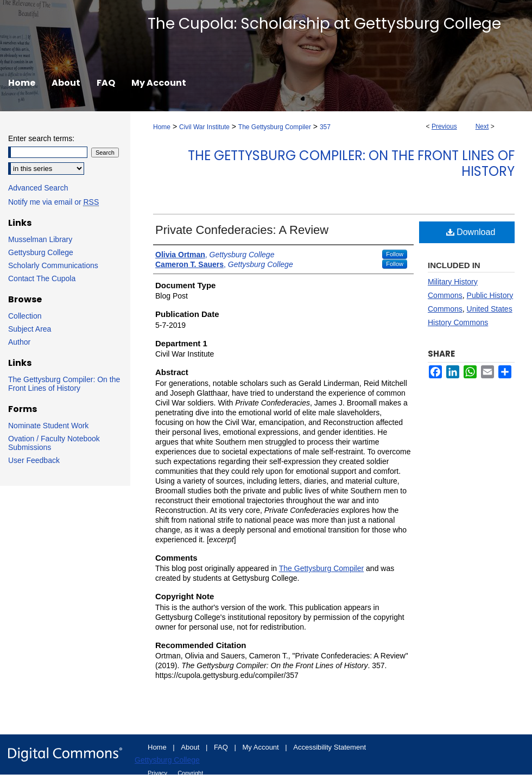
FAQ (222, 747)
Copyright (190, 773)
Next (482, 126)
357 (325, 127)
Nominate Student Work (48, 426)
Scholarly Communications (53, 265)
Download (471, 232)
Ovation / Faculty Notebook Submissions (54, 443)
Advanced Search (38, 188)
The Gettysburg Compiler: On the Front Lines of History (351, 163)
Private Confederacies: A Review (242, 230)
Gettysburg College (41, 252)
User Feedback (34, 460)
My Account (262, 747)
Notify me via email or (53, 202)
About (191, 747)
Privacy (158, 773)
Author (19, 342)
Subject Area (30, 329)
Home (162, 127)
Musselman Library (40, 239)
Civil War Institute (204, 127)
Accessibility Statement (330, 747)
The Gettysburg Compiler (275, 127)
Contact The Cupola (42, 278)
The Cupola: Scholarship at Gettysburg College (324, 24)
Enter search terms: (41, 138)
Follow (395, 254)
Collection (25, 316)
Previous (444, 126)
